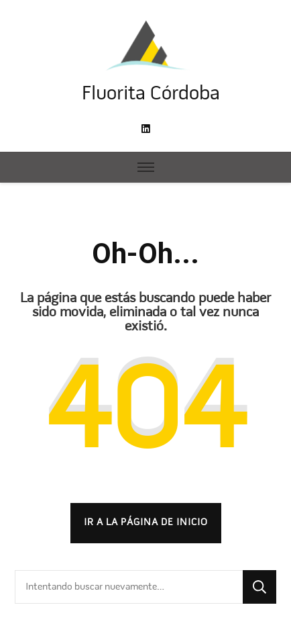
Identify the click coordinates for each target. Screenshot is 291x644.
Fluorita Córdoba (151, 94)
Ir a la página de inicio (146, 522)
